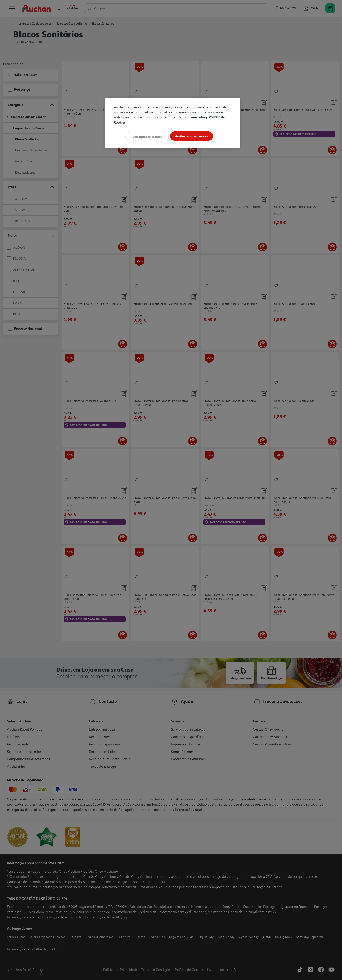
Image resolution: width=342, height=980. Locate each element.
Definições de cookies (145, 136)
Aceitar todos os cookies (194, 136)
